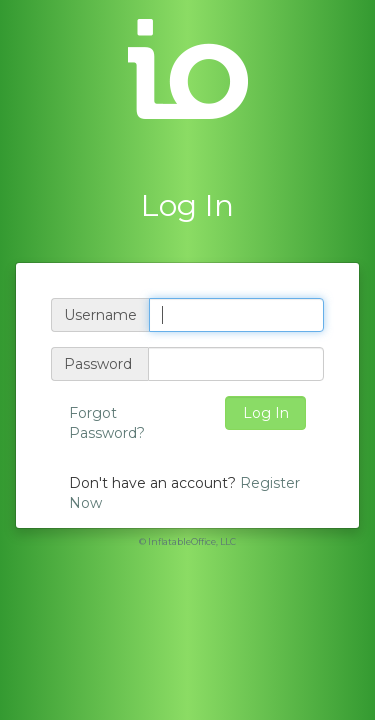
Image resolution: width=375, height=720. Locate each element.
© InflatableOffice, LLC (187, 541)
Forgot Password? (107, 423)
